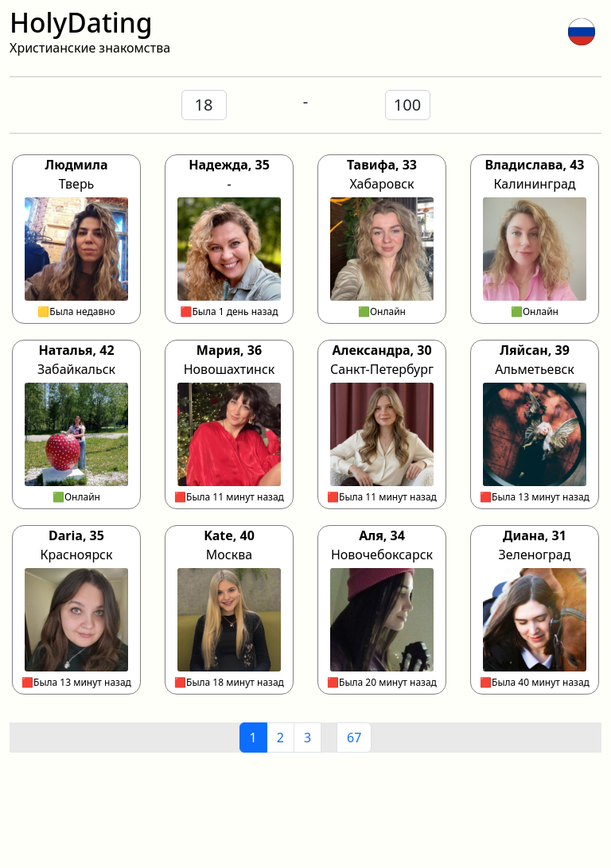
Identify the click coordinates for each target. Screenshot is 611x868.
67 (354, 738)
